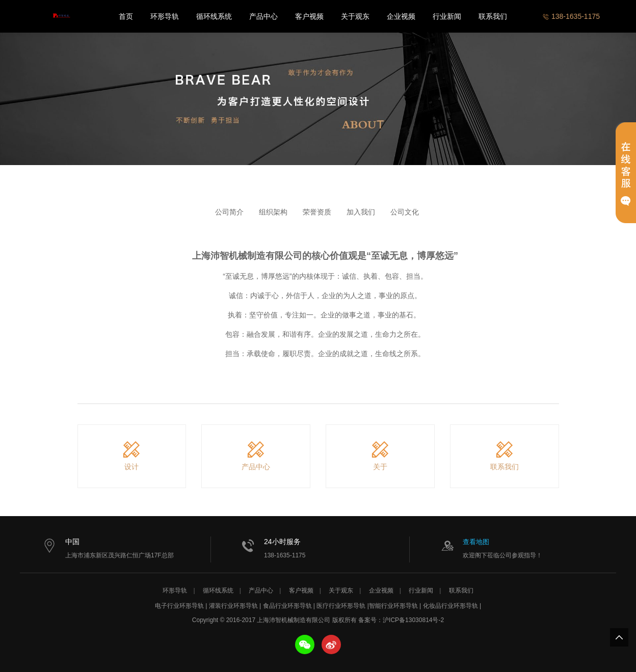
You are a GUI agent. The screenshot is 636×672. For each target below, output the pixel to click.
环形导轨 (165, 16)
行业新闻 (447, 16)
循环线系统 (214, 16)
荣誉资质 (317, 212)
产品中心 (263, 16)
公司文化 (405, 212)
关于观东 (355, 16)
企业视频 (401, 16)
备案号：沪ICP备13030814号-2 (401, 620)
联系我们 (493, 16)
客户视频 (309, 16)
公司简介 (229, 212)
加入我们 (361, 212)
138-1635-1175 (571, 16)
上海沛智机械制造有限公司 (61, 16)
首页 (126, 16)
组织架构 (273, 212)
